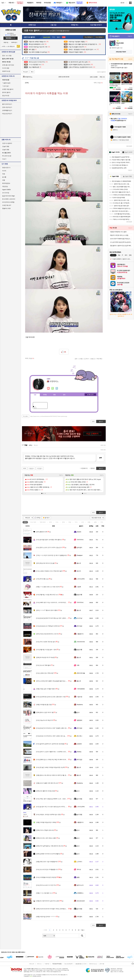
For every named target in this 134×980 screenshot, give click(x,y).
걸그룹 (4, 177)
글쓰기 (101, 513)
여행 (4, 180)
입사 (78, 712)
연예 (43, 522)
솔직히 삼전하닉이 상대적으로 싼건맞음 (50, 744)
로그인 (122, 3)
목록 (95, 83)
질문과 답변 (6, 83)
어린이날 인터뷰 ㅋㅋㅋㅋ (46, 917)
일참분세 (80, 720)
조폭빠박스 (80, 893)
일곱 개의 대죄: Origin (8, 196)
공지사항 (102, 964)
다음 (82, 930)
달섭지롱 (80, 595)
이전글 (39, 468)
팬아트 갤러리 (6, 92)
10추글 (38, 518)
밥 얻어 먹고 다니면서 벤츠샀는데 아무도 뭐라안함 (53, 807)
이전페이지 (84, 468)
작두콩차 (80, 917)
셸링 (78, 877)
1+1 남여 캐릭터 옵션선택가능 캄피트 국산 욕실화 (121, 242)
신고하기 (86, 359)
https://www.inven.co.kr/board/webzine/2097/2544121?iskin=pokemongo (49, 416)
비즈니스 (39, 964)
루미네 (79, 869)
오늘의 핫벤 (6, 146)
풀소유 (79, 563)
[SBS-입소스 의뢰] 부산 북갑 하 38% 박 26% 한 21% (54, 760)
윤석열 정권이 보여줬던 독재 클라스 (49, 540)
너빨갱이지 (80, 634)
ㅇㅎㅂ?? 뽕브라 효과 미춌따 (47, 610)
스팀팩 (79, 587)
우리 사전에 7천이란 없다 (46, 642)
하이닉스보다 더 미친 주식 (46, 885)
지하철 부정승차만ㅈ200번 (46, 822)
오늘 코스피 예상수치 (45, 720)
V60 (78, 665)
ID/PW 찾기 (14, 42)
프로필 (45, 395)
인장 (35, 395)
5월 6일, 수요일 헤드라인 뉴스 (47, 595)
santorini (79, 744)
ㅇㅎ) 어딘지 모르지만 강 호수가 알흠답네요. (52, 555)
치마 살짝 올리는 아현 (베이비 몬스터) (50, 846)
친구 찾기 (6, 86)
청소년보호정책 (68, 964)
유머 (51, 522)
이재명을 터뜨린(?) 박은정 (46, 877)
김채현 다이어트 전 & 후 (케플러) (48, 854)
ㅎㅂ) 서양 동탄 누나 (44, 893)
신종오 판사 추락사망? (45, 673)
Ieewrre (79, 532)
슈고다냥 (80, 618)
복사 (32, 72)
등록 (100, 458)
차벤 (4, 174)
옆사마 (79, 571)
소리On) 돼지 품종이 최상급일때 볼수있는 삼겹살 (53, 681)
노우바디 (80, 862)
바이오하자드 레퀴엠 (8, 202)
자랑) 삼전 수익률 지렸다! (46, 689)
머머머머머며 (81, 642)
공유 (76, 359)
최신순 (36, 445)
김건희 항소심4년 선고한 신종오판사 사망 (51, 697)
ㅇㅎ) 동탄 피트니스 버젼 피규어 (48, 587)
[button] (42, 493)
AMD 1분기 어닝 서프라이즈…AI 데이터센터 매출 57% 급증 (56, 602)
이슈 (33, 522)
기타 (102, 522)
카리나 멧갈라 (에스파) (45, 830)
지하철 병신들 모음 (44, 705)
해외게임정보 (6, 183)
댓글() (100, 83)
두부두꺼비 (80, 540)
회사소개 (32, 964)
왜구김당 (80, 626)
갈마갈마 (80, 547)
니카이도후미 (81, 579)
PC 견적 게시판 (7, 156)
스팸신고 (93, 359)
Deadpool (80, 555)
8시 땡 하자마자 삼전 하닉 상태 (48, 901)
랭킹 (55, 395)
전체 (25, 522)
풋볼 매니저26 (6, 208)
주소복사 (26, 416)
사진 (82, 522)
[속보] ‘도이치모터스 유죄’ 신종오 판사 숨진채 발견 (53, 736)
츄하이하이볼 (81, 673)
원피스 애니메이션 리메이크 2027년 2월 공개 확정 (53, 775)
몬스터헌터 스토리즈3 (9, 199)
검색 (18, 46)
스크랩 (80, 359)
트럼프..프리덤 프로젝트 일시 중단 (49, 815)
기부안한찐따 (81, 689)
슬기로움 (80, 799)
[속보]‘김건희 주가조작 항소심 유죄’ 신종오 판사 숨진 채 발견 (57, 618)
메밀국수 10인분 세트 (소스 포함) (119, 235)
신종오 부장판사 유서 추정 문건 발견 (49, 571)
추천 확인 (99, 359)
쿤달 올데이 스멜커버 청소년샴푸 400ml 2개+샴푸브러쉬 (121, 246)
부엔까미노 (28, 77)
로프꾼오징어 (81, 901)
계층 (89, 522)
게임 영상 (5, 186)
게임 (70, 522)
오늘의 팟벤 (6, 150)
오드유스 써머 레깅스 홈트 (46, 838)
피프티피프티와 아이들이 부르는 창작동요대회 (52, 909)
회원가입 (6, 42)
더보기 (57, 388)
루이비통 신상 (42, 579)
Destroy (79, 752)
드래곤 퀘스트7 (7, 205)
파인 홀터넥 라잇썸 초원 (45, 791)
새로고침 (103, 445)
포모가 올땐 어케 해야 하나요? (47, 783)
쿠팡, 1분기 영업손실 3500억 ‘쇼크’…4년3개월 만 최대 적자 (56, 799)
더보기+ (61, 475)
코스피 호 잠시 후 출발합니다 (47, 869)
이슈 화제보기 (100, 37)
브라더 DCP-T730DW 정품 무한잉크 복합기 (121, 239)
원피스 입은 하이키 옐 (45, 712)
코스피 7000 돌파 (43, 665)
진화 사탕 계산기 (7, 107)
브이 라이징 (6, 193)
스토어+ (130, 59)
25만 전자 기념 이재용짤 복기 (47, 862)
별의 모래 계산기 (7, 104)
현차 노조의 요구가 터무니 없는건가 (49, 547)
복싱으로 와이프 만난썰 (45, 563)
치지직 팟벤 (6, 68)
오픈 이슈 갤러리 (7, 143)
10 (79, 930)
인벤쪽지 (48, 388)
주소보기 (26, 72)
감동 (95, 522)
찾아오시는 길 (93, 964)
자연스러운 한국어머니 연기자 (47, 634)
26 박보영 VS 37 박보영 (45, 657)
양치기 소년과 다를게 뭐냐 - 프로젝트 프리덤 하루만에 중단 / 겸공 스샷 (60, 752)
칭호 (64, 395)
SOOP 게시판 (6, 71)
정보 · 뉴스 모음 (7, 56)
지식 (76, 522)
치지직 (4, 171)
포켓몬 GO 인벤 (11, 30)
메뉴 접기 (90, 395)
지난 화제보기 (89, 37)
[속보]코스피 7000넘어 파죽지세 (48, 626)
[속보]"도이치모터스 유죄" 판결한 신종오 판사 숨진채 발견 (56, 728)
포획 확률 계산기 (7, 110)
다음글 (31, 468)
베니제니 (80, 736)
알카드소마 (80, 885)
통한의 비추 (42, 532)
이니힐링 (53, 388)
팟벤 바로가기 (6, 168)
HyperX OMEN (6, 190)
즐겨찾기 (47, 518)
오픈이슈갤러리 (101, 72)
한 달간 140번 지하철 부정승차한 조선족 (50, 767)
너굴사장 (80, 697)
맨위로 (93, 468)
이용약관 (47, 964)
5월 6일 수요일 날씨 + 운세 (46, 650)
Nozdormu (80, 705)
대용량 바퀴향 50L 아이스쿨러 (118, 232)
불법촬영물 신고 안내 (81, 964)
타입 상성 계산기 (7, 114)
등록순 (31, 445)
